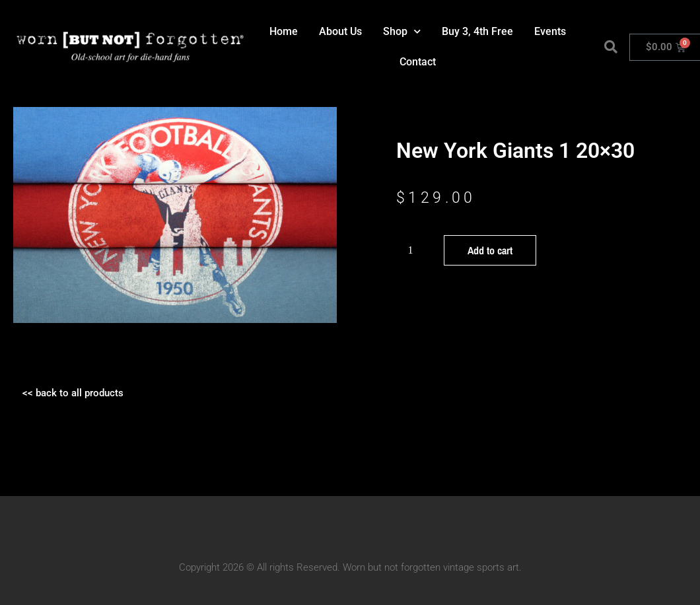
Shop (402, 31)
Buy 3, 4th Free (477, 31)
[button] (611, 47)
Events (550, 31)
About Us (340, 31)
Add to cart (490, 250)
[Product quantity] (415, 250)
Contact (418, 62)
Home (284, 31)
